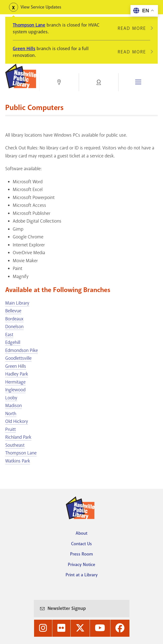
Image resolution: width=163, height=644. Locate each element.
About (81, 533)
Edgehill (13, 342)
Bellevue (13, 311)
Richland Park (18, 437)
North (11, 414)
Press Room (81, 554)
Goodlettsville (18, 358)
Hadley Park (17, 374)
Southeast (15, 445)
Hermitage (15, 382)
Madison (14, 406)
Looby (11, 398)
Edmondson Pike (22, 350)
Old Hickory (17, 421)
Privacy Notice (81, 565)
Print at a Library (82, 575)
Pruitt (11, 429)
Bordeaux (14, 319)
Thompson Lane (29, 25)
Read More (134, 28)
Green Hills (24, 49)
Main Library (17, 303)
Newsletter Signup (67, 608)
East (9, 335)
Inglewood (15, 390)
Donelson (14, 327)
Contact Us (81, 544)
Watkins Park (18, 461)
